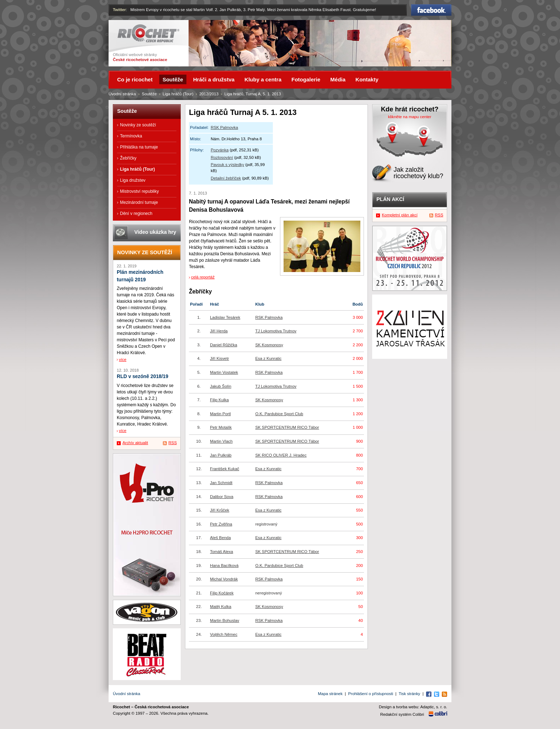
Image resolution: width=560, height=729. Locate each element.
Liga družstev (133, 180)
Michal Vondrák (224, 579)
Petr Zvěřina (221, 524)
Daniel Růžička (224, 345)
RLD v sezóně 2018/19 (142, 376)
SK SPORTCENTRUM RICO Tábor (287, 427)
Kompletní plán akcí (400, 215)
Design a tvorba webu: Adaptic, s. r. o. (413, 707)
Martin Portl (220, 414)
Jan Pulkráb (221, 455)
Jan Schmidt (221, 483)
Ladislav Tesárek (225, 317)
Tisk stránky (409, 694)
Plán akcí (390, 199)
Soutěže (149, 94)
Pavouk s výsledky (227, 165)
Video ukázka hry (155, 232)
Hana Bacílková (224, 565)
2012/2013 (209, 94)
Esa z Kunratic (268, 358)
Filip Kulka (219, 400)
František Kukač (225, 469)
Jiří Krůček (220, 510)
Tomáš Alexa (222, 552)
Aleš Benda (220, 538)
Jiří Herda (219, 331)
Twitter (119, 10)
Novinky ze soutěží (138, 125)
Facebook (431, 10)
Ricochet (148, 33)
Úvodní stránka (122, 94)
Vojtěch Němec (224, 634)
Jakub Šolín (221, 386)
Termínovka (131, 136)
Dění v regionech (136, 213)
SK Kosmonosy (269, 345)
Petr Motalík (221, 427)
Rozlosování (222, 157)
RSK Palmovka (224, 127)
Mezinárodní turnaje (139, 202)
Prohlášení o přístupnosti (371, 694)
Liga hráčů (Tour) (178, 94)
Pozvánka (220, 150)
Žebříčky (128, 158)
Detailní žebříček (226, 178)
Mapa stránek (330, 694)
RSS (173, 443)
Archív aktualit (135, 443)
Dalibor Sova (222, 497)
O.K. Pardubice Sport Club (279, 414)
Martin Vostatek (224, 372)
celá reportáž (203, 277)
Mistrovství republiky (139, 191)
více (123, 360)
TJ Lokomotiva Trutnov (276, 331)
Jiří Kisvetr (219, 358)
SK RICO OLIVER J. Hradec (281, 455)
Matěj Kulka (221, 607)
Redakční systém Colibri (402, 714)
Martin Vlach (221, 441)
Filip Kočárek (222, 593)
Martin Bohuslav (225, 620)
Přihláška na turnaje (139, 147)
